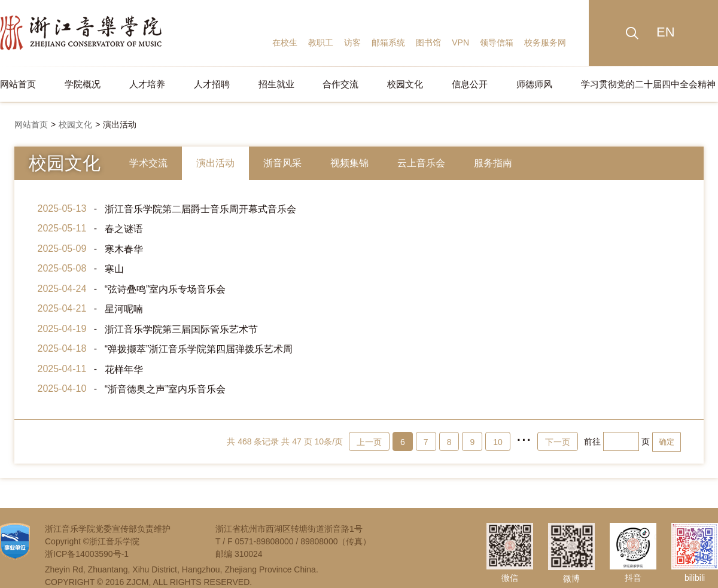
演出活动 (120, 124)
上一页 (369, 442)
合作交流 (340, 84)
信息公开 (470, 84)
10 (498, 442)
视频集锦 (349, 163)
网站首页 (18, 84)
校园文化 (405, 84)
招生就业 (276, 84)
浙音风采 (282, 163)
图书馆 (428, 42)
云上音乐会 (421, 163)
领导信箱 (497, 42)
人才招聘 (212, 84)
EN (666, 32)
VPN (460, 42)
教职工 (321, 42)
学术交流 (148, 163)
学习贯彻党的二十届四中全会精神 (648, 84)
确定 (667, 442)
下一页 (558, 442)
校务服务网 (545, 42)
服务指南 (493, 163)
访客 (352, 42)
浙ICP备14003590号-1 (87, 554)
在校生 (285, 42)
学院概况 (83, 84)
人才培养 (147, 84)
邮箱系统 (388, 42)
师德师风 (534, 84)
